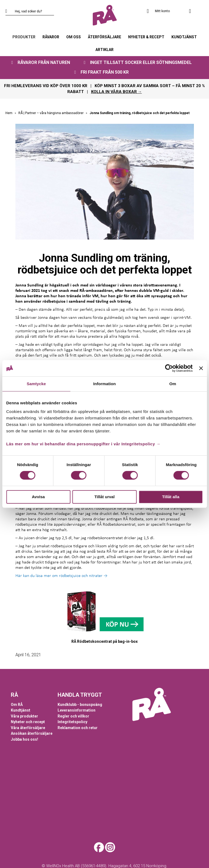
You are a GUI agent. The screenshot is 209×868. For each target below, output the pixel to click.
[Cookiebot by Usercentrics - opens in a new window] (169, 368)
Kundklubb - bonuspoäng (80, 705)
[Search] (9, 11)
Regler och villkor (73, 716)
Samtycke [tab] (36, 384)
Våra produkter (24, 716)
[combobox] (30, 11)
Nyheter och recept (28, 722)
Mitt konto (162, 11)
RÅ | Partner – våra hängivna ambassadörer (51, 113)
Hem (9, 113)
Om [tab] (173, 384)
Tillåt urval (104, 497)
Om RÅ (17, 705)
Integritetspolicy (72, 722)
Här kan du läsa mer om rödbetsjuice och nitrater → (61, 576)
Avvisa (38, 497)
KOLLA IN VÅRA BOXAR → (117, 92)
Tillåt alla (171, 497)
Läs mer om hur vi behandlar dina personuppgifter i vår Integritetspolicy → (83, 444)
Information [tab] (105, 384)
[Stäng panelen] (201, 368)
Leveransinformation (77, 710)
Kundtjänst (21, 710)
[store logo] (104, 15)
